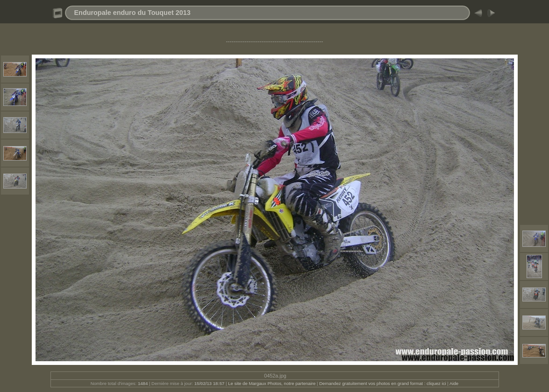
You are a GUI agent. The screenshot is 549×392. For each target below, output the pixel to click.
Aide (454, 383)
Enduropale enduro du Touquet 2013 (132, 13)
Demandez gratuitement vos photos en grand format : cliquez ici (383, 383)
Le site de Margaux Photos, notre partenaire (272, 383)
